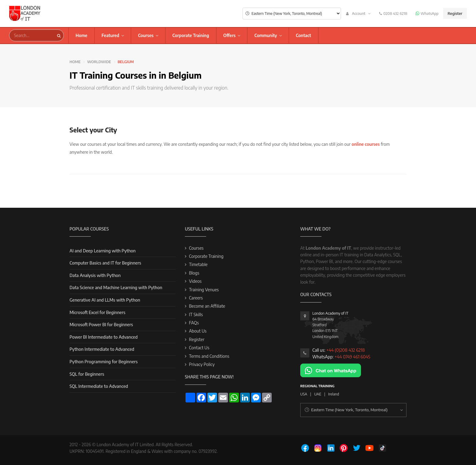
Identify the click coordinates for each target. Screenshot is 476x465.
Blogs (194, 273)
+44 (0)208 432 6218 (346, 350)
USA (304, 394)
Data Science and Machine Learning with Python (116, 287)
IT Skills (196, 315)
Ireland (334, 394)
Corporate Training (191, 35)
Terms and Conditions (209, 356)
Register (455, 13)
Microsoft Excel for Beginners (97, 312)
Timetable (198, 264)
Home (82, 35)
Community (266, 35)
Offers (229, 35)
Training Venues (204, 290)
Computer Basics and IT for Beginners (105, 263)
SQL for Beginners (87, 374)
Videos (195, 281)
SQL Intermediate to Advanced (99, 386)
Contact (304, 35)
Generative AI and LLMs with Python (105, 300)
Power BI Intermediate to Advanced (104, 337)
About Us (198, 331)
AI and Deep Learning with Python (103, 251)
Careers (196, 298)
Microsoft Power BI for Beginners (101, 325)
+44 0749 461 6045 (352, 357)
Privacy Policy (202, 364)
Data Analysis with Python (95, 275)
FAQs (194, 323)
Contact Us (199, 348)
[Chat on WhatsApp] (331, 370)
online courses (365, 144)
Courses (146, 35)
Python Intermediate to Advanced (102, 349)
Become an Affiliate (207, 306)
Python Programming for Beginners (104, 362)
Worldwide (99, 62)
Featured (110, 35)
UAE (318, 394)
